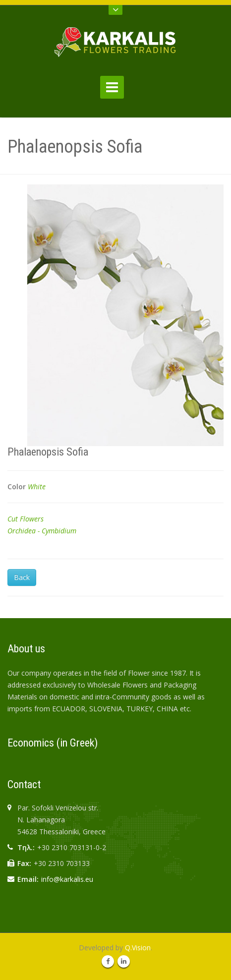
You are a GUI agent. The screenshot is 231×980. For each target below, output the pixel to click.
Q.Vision (138, 948)
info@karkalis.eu (67, 879)
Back (22, 577)
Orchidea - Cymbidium (42, 531)
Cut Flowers (26, 519)
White (37, 487)
